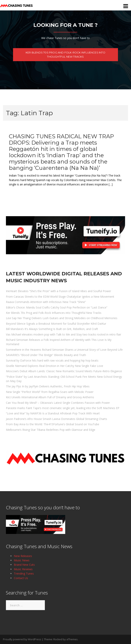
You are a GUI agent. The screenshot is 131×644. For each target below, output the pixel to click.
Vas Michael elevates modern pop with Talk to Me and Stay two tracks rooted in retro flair (64, 334)
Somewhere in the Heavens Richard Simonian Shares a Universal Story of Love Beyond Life (64, 350)
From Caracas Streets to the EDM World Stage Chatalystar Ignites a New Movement (60, 297)
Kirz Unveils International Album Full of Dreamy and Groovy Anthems (50, 397)
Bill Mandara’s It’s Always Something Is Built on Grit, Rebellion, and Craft (52, 329)
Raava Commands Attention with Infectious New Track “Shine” (46, 302)
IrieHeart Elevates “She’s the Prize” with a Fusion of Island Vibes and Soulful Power (58, 291)
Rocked (58, 639)
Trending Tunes (24, 573)
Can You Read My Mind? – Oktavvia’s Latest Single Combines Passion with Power (58, 403)
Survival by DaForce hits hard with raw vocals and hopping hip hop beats (52, 360)
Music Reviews (23, 569)
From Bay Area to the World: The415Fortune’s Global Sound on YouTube (53, 424)
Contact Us (21, 578)
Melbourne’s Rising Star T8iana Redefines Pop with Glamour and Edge (51, 430)
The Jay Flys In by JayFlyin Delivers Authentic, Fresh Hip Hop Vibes (48, 386)
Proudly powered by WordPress (22, 639)
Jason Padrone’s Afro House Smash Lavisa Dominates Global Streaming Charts (57, 419)
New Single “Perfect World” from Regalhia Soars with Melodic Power (50, 392)
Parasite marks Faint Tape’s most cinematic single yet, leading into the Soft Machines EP (63, 408)
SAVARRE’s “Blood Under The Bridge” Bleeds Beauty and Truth (46, 355)
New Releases (23, 556)
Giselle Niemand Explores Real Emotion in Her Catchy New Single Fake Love (55, 366)
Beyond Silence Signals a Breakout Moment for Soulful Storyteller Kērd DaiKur (56, 324)
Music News (22, 560)
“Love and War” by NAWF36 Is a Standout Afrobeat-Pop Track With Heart (53, 413)
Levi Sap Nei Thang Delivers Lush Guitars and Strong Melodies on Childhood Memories (62, 318)
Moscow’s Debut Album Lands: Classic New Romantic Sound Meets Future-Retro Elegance (64, 371)
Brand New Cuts (24, 565)
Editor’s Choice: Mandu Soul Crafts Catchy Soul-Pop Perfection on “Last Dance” (57, 307)
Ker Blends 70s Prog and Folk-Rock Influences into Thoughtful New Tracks (65, 55)
